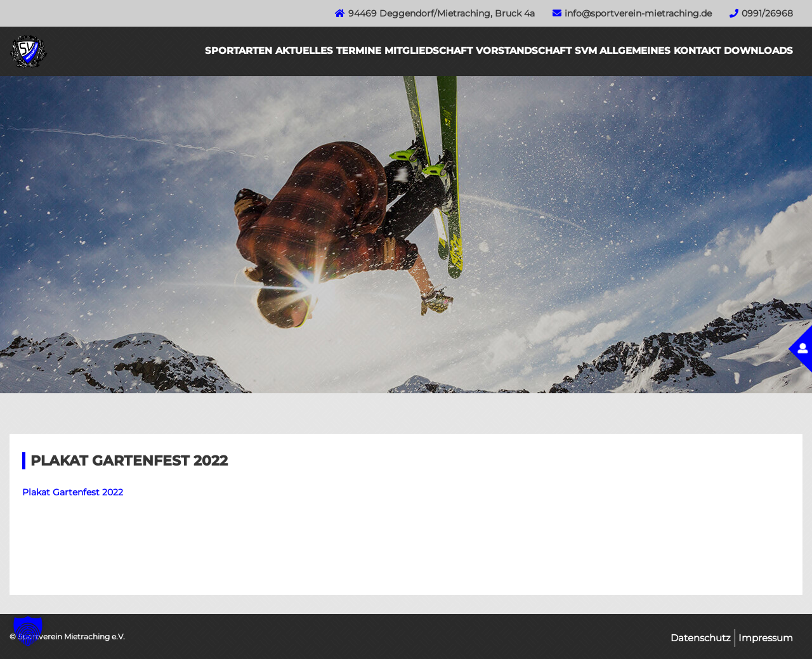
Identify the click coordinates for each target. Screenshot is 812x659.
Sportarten (239, 50)
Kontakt (697, 50)
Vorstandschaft (524, 50)
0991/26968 (767, 13)
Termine (359, 50)
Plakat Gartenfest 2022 (73, 492)
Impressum (766, 638)
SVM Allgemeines (623, 50)
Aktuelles (304, 50)
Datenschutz (701, 638)
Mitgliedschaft (429, 50)
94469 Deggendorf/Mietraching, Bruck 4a (442, 13)
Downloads (758, 50)
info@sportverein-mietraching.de (638, 13)
